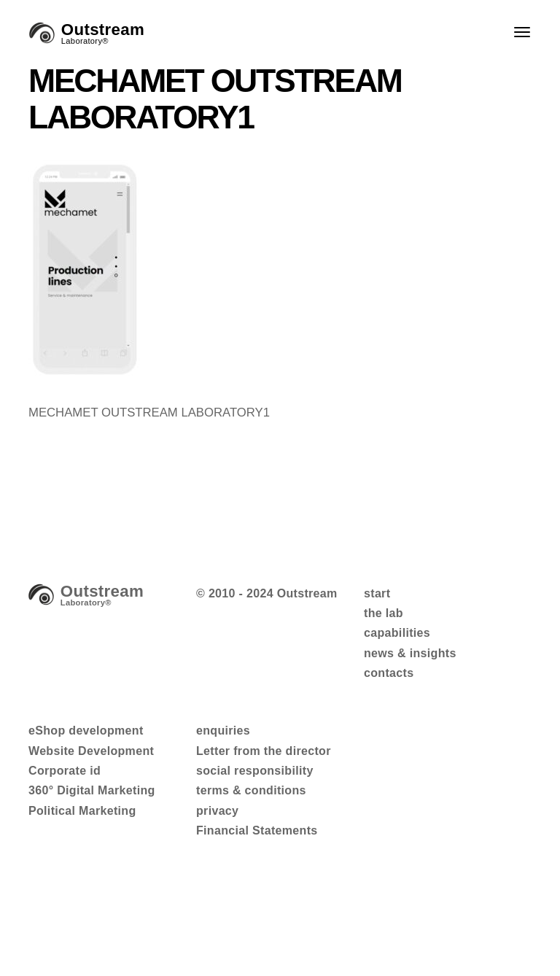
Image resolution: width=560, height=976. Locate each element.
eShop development (86, 731)
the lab (384, 613)
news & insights (410, 653)
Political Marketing (82, 811)
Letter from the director (264, 751)
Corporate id (65, 771)
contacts (389, 673)
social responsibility (255, 771)
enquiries (223, 731)
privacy (217, 811)
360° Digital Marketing (92, 790)
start (377, 593)
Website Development (91, 751)
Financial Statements (257, 830)
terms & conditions (251, 790)
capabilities (397, 633)
